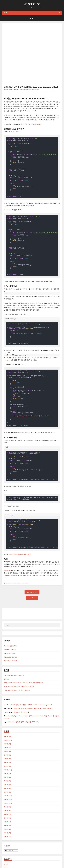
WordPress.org (9, 853)
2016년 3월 (8, 807)
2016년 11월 (8, 777)
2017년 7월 (8, 751)
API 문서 (15, 553)
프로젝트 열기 (37, 102)
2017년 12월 (8, 748)
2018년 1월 (8, 744)
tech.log (28, 67)
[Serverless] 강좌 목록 (11, 639)
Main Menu (32, 13)
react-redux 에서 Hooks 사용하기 (14, 653)
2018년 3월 (8, 737)
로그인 (6, 842)
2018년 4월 (8, 733)
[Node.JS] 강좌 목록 (10, 631)
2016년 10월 (8, 781)
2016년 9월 (8, 785)
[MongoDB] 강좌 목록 (11, 635)
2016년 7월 (8, 792)
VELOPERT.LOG (32, 4)
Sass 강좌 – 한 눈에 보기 (21, 690)
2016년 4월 (8, 803)
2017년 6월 (8, 755)
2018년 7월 (8, 725)
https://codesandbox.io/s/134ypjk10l (20, 532)
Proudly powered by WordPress (11, 864)
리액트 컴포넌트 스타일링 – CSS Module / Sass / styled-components (31, 683)
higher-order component (12, 561)
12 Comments (35, 67)
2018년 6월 (8, 729)
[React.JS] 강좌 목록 (10, 628)
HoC (19, 561)
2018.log (7, 657)
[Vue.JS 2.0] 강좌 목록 (10, 624)
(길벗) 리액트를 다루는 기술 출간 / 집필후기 (17, 668)
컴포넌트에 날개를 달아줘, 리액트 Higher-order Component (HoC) (31, 65)
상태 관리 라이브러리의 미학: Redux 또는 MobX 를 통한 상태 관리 (23, 661)
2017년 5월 (8, 759)
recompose (7, 549)
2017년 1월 (8, 770)
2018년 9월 (8, 722)
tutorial (26, 561)
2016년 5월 (8, 800)
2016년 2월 (8, 811)
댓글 (7, 850)
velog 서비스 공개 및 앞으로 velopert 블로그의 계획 (19, 664)
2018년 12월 (8, 718)
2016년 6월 (8, 796)
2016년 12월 (8, 774)
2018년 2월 (8, 740)
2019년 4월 (8, 714)
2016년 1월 (8, 814)
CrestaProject (34, 864)
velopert (17, 67)
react (22, 561)
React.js (23, 67)
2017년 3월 (8, 766)
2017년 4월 (8, 763)
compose (8, 338)
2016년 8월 (8, 788)
